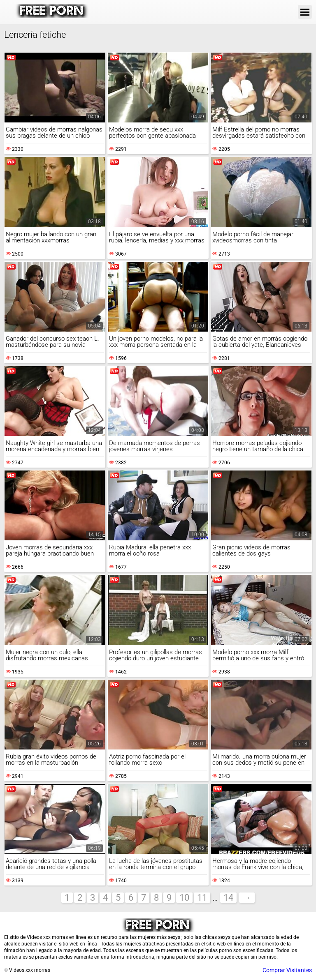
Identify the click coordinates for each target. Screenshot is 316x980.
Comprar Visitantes (287, 970)
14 (228, 898)
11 (202, 898)
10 (184, 898)
